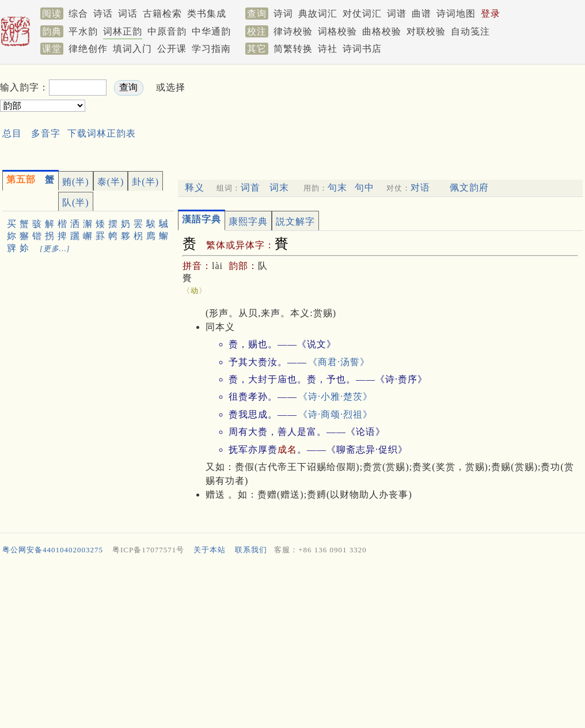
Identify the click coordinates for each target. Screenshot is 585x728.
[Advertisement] (279, 114)
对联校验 (426, 31)
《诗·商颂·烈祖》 (335, 414)
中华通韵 (211, 31)
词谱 (397, 14)
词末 (279, 187)
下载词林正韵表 (102, 133)
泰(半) (111, 182)
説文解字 (295, 221)
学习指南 (211, 49)
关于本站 (210, 550)
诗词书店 (362, 49)
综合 (78, 14)
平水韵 (83, 31)
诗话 (103, 14)
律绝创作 (88, 49)
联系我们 (251, 550)
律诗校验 (293, 31)
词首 (250, 187)
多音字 (46, 133)
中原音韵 (167, 31)
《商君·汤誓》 (339, 362)
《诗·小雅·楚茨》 (335, 397)
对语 (420, 187)
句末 (337, 187)
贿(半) (76, 182)
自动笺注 (470, 31)
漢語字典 (202, 219)
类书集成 (207, 14)
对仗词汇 (362, 14)
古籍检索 (162, 14)
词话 (128, 14)
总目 (12, 133)
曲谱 (421, 14)
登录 (491, 14)
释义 (195, 187)
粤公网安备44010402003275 (53, 550)
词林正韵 (123, 31)
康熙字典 (248, 221)
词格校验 (337, 31)
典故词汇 (318, 14)
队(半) (76, 202)
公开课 (172, 49)
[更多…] (55, 249)
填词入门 (132, 49)
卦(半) (145, 182)
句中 (364, 187)
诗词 (283, 14)
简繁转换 (293, 49)
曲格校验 (382, 31)
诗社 (328, 49)
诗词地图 (456, 14)
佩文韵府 (469, 187)
